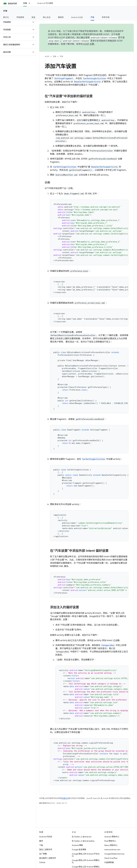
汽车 (61, 56)
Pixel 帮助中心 (110, 841)
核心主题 (47, 17)
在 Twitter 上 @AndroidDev (83, 841)
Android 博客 (77, 845)
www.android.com (112, 850)
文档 (5, 11)
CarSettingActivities (95, 78)
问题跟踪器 (109, 862)
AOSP (47, 56)
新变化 (6, 17)
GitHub (42, 862)
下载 (41, 845)
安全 (34, 17)
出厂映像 (43, 854)
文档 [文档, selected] (25, 3)
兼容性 (61, 17)
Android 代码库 (46, 837)
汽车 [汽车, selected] (93, 17)
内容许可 (65, 798)
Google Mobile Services (114, 854)
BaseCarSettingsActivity (87, 82)
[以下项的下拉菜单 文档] (31, 3)
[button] (16, 22)
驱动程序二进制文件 (48, 858)
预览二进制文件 (46, 850)
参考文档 (106, 17)
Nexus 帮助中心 (111, 845)
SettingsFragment (64, 78)
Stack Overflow (111, 858)
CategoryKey (108, 645)
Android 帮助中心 (112, 837)
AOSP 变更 (89, 44)
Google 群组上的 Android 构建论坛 (86, 861)
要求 (41, 841)
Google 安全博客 (79, 850)
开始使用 (20, 17)
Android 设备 (77, 17)
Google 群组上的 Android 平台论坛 (86, 855)
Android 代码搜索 (45, 3)
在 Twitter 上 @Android (82, 837)
